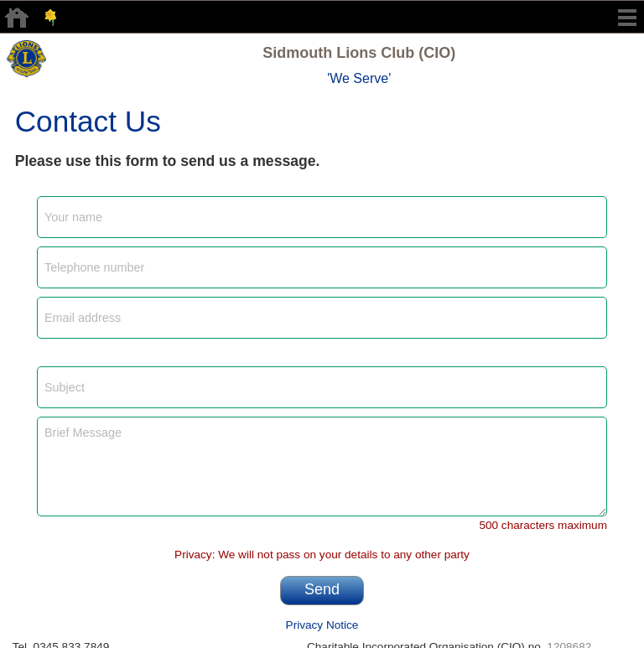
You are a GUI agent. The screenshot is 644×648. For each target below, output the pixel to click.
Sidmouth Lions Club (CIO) (359, 53)
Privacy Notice (322, 625)
